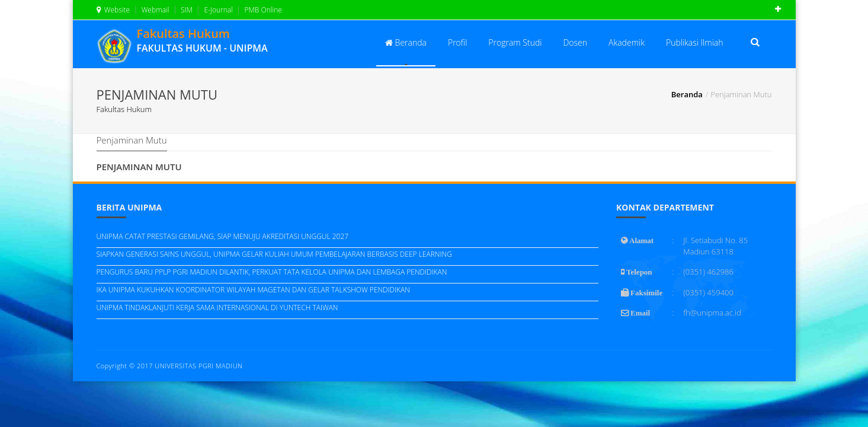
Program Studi (515, 42)
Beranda (406, 42)
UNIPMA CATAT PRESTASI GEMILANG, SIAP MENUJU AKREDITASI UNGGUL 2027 (223, 236)
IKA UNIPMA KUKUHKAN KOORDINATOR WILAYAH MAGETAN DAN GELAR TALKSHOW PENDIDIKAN (253, 290)
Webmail (155, 10)
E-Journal (217, 10)
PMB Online (262, 10)
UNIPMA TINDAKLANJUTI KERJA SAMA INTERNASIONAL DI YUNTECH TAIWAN (217, 307)
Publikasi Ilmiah (695, 42)
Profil (457, 42)
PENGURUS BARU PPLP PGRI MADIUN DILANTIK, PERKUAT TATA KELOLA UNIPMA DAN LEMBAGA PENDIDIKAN (272, 272)
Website (113, 10)
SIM (186, 10)
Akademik (627, 42)
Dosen (575, 42)
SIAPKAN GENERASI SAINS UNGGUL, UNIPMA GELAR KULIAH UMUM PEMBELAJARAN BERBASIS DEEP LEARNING (274, 254)
